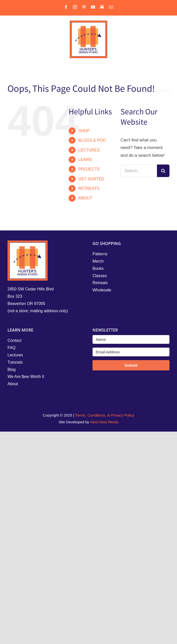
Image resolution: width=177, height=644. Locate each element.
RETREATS (89, 188)
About (13, 384)
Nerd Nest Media (104, 422)
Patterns (100, 254)
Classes (100, 276)
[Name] (131, 339)
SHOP (84, 131)
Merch (98, 261)
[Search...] (139, 171)
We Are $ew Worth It (26, 377)
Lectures (15, 355)
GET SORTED (91, 179)
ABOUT (85, 198)
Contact (14, 340)
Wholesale (102, 290)
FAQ (12, 348)
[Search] (163, 171)
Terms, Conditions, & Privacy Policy (105, 415)
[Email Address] (131, 352)
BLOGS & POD (92, 140)
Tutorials (15, 362)
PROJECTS (89, 169)
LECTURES (89, 150)
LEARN (85, 160)
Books (98, 268)
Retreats (100, 283)
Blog (12, 370)
